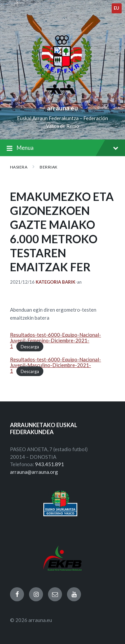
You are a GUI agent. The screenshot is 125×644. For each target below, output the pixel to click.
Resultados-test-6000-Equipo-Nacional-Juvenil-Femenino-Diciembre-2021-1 (55, 341)
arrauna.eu (62, 108)
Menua (62, 148)
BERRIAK (48, 167)
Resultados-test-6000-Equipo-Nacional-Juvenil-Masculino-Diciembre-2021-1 (55, 365)
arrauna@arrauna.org (34, 472)
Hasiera (19, 167)
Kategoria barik (55, 282)
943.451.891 (49, 464)
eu (117, 8)
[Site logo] (62, 97)
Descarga (30, 346)
